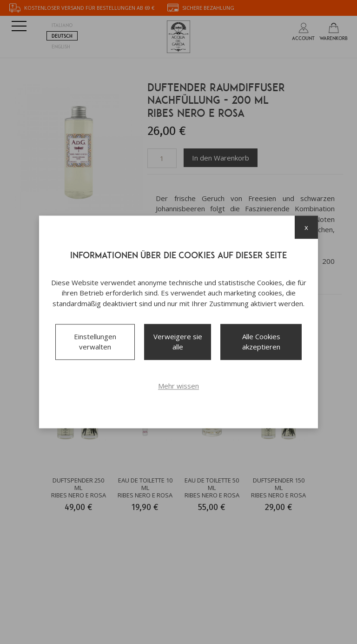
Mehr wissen (178, 386)
